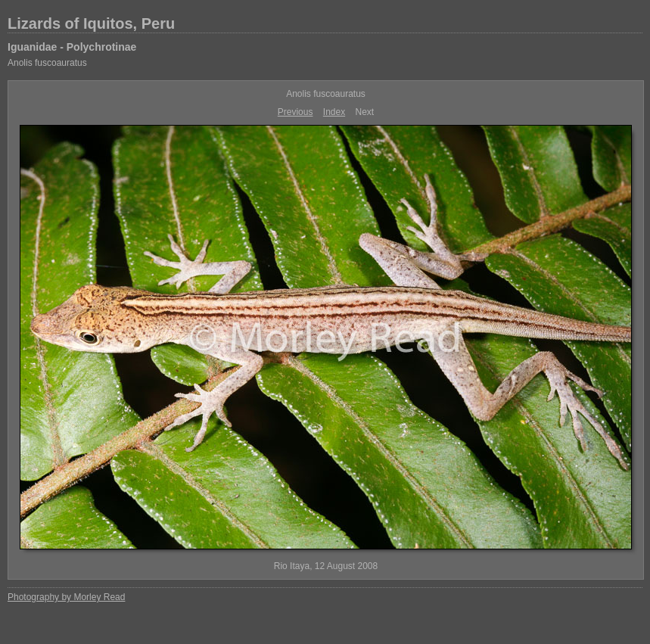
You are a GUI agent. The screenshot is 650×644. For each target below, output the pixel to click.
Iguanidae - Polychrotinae (72, 47)
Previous (295, 112)
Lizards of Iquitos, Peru (91, 23)
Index (334, 112)
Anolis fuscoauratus (47, 63)
